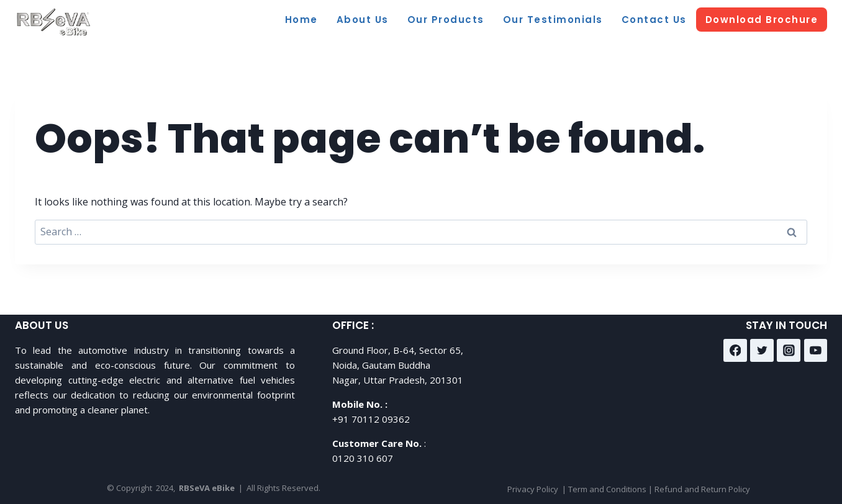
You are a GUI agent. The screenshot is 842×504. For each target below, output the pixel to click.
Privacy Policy (533, 489)
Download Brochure (762, 20)
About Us (363, 20)
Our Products (446, 20)
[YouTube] (816, 351)
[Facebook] (735, 351)
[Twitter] (762, 351)
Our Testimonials (553, 20)
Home (301, 20)
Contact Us (654, 20)
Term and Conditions (607, 489)
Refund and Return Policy (702, 489)
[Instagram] (789, 351)
